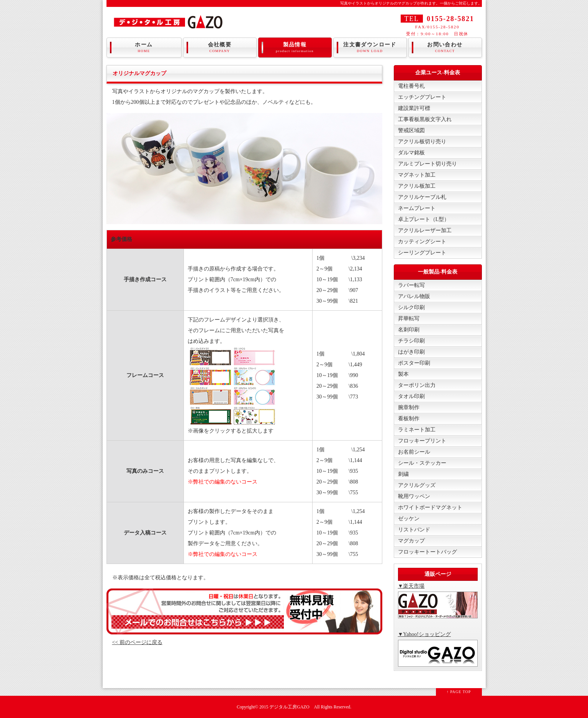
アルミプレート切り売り (427, 164)
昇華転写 (409, 319)
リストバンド (414, 530)
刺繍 (403, 474)
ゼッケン (409, 519)
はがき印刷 (411, 352)
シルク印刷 (411, 307)
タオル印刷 (411, 396)
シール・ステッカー (422, 463)
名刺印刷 (409, 330)
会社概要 (220, 48)
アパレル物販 (414, 296)
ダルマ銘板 (411, 153)
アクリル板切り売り (422, 142)
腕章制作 (409, 407)
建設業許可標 (414, 108)
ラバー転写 (411, 285)
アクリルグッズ (417, 485)
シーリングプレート (422, 253)
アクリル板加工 (417, 186)
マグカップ (411, 541)
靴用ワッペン (414, 496)
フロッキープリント (422, 441)
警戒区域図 (411, 130)
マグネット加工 (417, 175)
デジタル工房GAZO (289, 707)
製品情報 (295, 48)
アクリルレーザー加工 (425, 230)
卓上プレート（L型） (424, 219)
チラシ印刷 (411, 341)
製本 (403, 374)
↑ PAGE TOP (459, 692)
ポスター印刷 (414, 363)
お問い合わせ (445, 48)
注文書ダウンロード (370, 48)
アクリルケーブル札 (422, 197)
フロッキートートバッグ (427, 552)
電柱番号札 (411, 86)
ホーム (144, 48)
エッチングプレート (422, 97)
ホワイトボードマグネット (430, 507)
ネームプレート (417, 208)
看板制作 (409, 419)
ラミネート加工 (417, 430)
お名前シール (414, 452)
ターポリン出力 (417, 385)
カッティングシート (422, 242)
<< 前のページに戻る (137, 642)
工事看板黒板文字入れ (425, 119)
